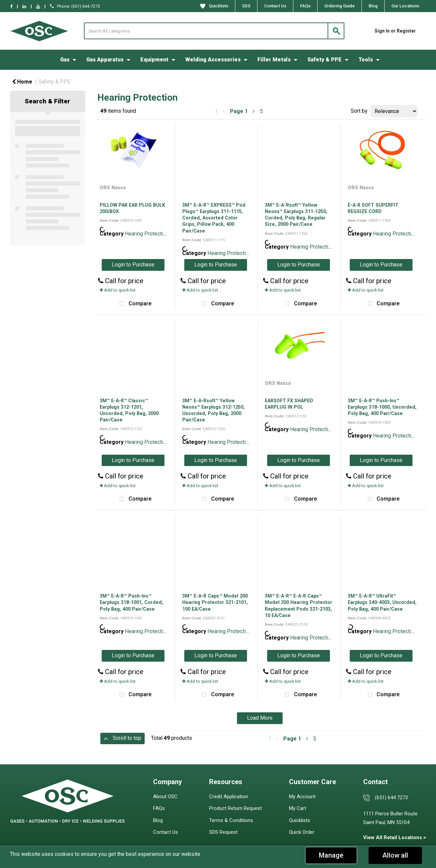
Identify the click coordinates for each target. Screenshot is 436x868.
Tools (366, 60)
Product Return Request (235, 808)
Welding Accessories (213, 60)
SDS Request (223, 832)
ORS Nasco (113, 188)
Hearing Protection (147, 234)
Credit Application (229, 797)
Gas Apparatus (105, 60)
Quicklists (214, 6)
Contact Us (275, 6)
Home (22, 82)
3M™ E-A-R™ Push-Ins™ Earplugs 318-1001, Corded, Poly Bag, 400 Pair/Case (131, 602)
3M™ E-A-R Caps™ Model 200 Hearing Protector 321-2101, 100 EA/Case (215, 602)
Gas (65, 60)
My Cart (298, 808)
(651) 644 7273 (391, 798)
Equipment (154, 60)
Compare (134, 304)
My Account (302, 797)
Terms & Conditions (231, 820)
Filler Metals (274, 60)
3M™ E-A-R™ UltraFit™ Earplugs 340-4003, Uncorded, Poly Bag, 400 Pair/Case (382, 602)
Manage (331, 855)
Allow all (395, 855)
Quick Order (302, 832)
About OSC (165, 797)
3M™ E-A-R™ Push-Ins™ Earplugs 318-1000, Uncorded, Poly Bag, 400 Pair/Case (382, 407)
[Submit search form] (336, 31)
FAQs (305, 6)
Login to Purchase (133, 265)
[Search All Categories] (214, 31)
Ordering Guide (340, 6)
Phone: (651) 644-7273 (75, 6)
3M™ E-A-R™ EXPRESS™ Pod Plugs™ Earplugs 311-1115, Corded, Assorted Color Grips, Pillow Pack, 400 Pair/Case (214, 218)
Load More (260, 718)
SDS (246, 6)
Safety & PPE (325, 60)
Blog (373, 6)
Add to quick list (118, 290)
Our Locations (405, 6)
